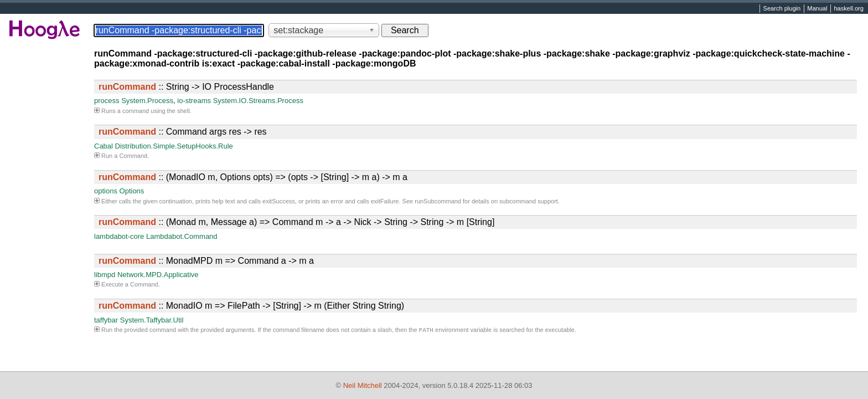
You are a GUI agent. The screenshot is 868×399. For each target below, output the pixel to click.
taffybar (106, 320)
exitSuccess (279, 201)
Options (132, 191)
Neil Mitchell (363, 385)
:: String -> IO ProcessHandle (186, 87)
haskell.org (848, 9)
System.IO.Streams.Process (258, 101)
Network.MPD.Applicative (158, 275)
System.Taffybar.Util (152, 320)
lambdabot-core (119, 236)
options (106, 191)
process (107, 101)
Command (133, 156)
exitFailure (385, 201)
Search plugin (782, 9)
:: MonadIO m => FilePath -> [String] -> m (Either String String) (251, 306)
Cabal (104, 146)
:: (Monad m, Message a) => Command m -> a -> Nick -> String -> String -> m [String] (296, 222)
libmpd (105, 275)
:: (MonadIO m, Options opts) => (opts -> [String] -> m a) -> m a (253, 177)
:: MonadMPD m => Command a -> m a (206, 261)
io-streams (194, 101)
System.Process (147, 101)
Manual (817, 9)
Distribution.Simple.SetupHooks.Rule (174, 146)
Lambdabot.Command (182, 236)
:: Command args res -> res (183, 132)
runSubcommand (438, 201)
